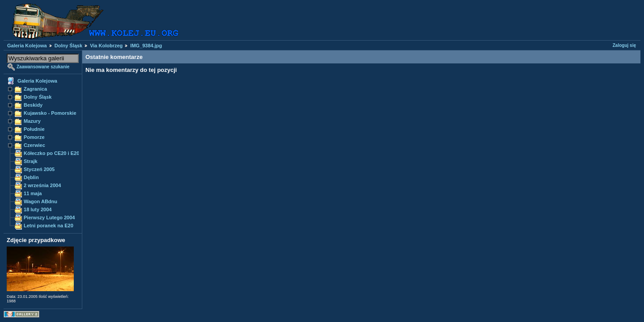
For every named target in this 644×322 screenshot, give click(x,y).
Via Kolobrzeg (106, 46)
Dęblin (31, 177)
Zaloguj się (624, 45)
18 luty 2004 (38, 209)
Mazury (32, 121)
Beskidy (33, 105)
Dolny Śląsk (68, 46)
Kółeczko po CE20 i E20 (51, 153)
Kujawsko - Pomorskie (50, 113)
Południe (34, 129)
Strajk (31, 161)
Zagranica (35, 89)
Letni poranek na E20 (49, 226)
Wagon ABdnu (40, 201)
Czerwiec (34, 145)
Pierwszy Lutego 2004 (49, 217)
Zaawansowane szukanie (43, 67)
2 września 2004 (42, 185)
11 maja (33, 193)
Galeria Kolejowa (27, 46)
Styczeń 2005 (39, 169)
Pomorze (34, 137)
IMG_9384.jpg (146, 46)
